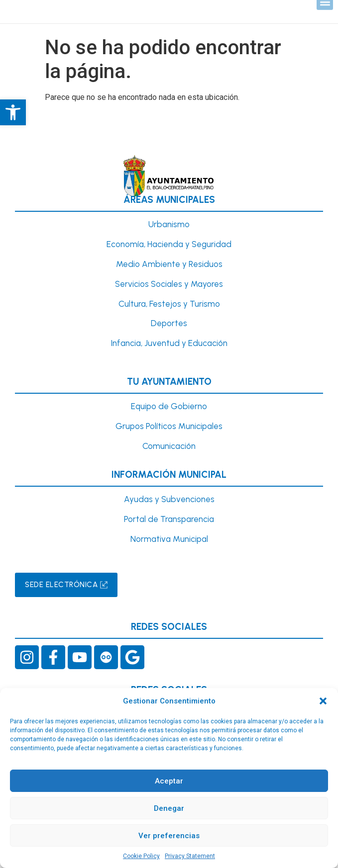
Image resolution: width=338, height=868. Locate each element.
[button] (323, 701)
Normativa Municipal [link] (169, 539)
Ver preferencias (169, 836)
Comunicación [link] (169, 446)
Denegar (169, 808)
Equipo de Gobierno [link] (169, 406)
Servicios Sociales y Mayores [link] (169, 284)
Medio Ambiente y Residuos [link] (169, 264)
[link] (13, 112)
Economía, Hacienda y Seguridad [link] (169, 244)
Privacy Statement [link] (190, 856)
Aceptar (169, 781)
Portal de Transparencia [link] (169, 519)
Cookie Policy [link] (141, 856)
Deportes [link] (169, 323)
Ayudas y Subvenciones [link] (169, 499)
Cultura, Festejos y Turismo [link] (169, 304)
